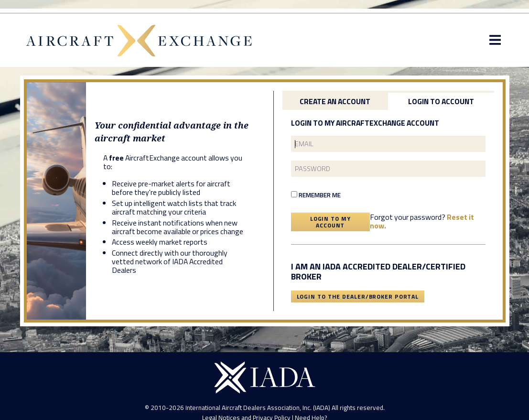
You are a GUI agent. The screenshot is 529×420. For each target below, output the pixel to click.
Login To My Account (330, 222)
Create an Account (335, 101)
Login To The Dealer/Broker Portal (358, 296)
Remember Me (316, 195)
